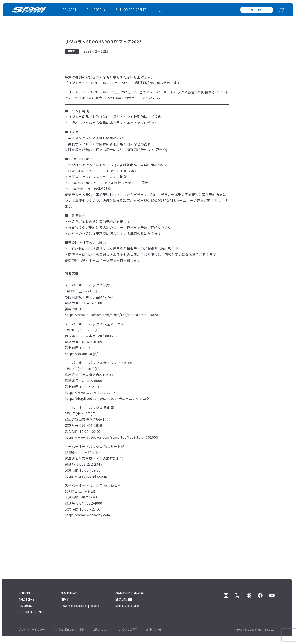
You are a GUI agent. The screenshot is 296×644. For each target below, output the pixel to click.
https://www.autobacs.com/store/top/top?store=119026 (111, 315)
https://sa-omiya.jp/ (81, 354)
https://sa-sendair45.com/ (86, 476)
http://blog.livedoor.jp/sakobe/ (91, 398)
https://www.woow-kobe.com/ (90, 392)
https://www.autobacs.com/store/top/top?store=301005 (111, 437)
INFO (72, 51)
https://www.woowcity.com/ (88, 515)
